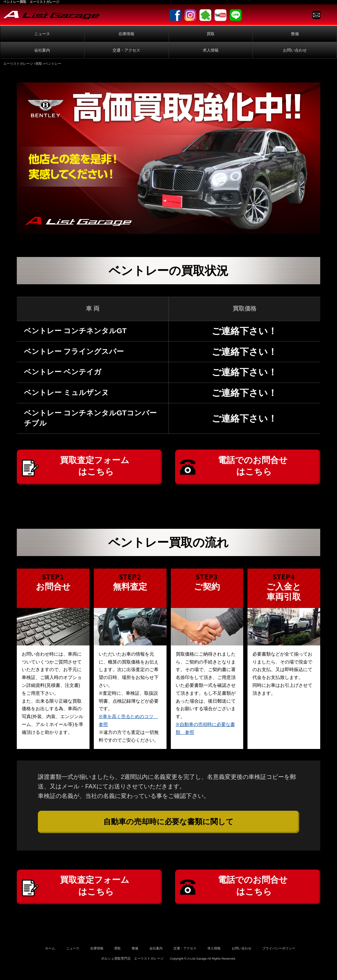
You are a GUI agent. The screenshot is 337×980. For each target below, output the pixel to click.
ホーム (50, 959)
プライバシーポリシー (279, 959)
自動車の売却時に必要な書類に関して (168, 827)
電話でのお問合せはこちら (254, 469)
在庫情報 (126, 34)
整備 (295, 34)
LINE (236, 15)
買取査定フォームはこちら (96, 469)
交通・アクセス (126, 50)
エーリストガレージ (18, 64)
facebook (175, 15)
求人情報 (211, 50)
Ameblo (205, 15)
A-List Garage (52, 15)
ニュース (42, 34)
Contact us (316, 15)
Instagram (190, 15)
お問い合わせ (295, 50)
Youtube (220, 15)
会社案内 (42, 50)
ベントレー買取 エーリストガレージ (31, 2)
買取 (211, 34)
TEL (328, 15)
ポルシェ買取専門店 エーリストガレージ (132, 969)
